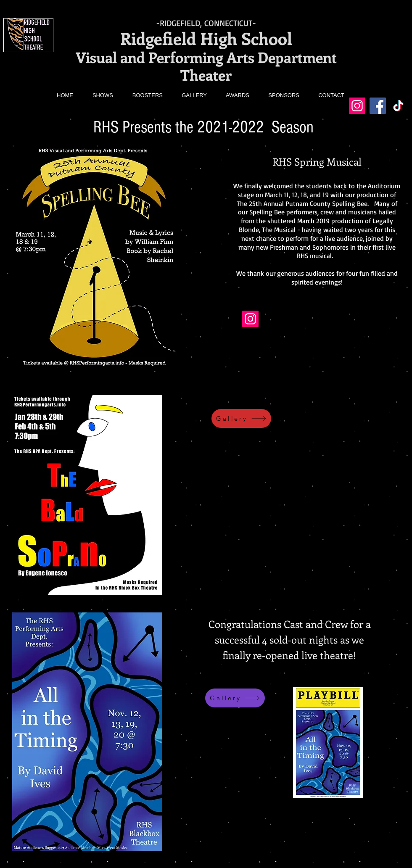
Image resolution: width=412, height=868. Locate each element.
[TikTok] (398, 106)
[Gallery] (241, 418)
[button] (98, 95)
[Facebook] (378, 106)
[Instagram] (357, 106)
